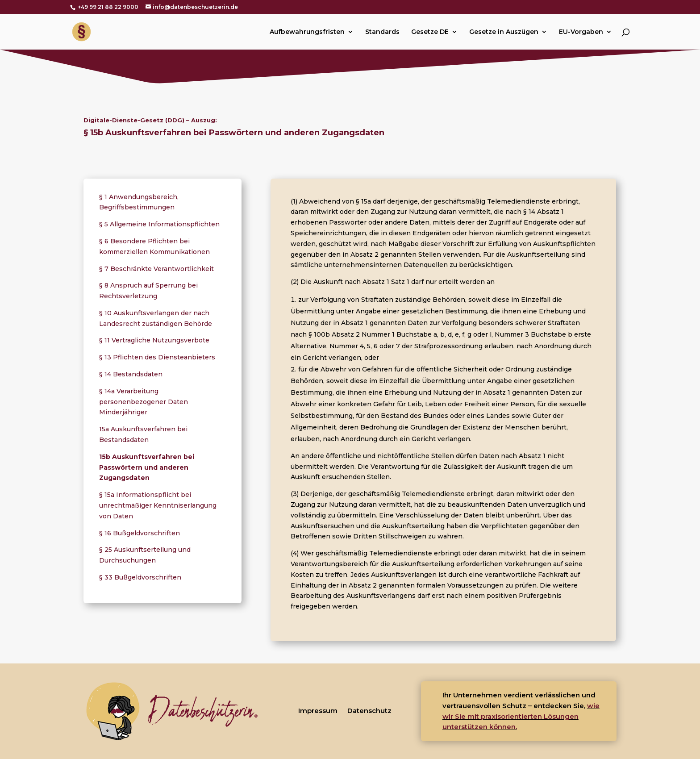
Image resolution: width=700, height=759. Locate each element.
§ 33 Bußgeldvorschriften (140, 577)
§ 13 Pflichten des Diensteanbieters (157, 357)
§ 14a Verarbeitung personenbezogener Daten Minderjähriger (144, 402)
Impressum (318, 711)
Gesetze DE (430, 32)
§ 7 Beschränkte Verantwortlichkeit (156, 269)
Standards (382, 32)
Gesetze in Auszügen (504, 32)
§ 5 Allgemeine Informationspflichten (159, 224)
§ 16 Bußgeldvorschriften (140, 533)
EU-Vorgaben (581, 32)
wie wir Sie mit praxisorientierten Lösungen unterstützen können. (521, 716)
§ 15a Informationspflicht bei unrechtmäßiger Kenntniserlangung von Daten (158, 505)
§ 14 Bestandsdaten (131, 374)
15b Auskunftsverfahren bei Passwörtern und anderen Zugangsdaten (147, 467)
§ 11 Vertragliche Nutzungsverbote (154, 340)
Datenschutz (369, 711)
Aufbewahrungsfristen (307, 32)
